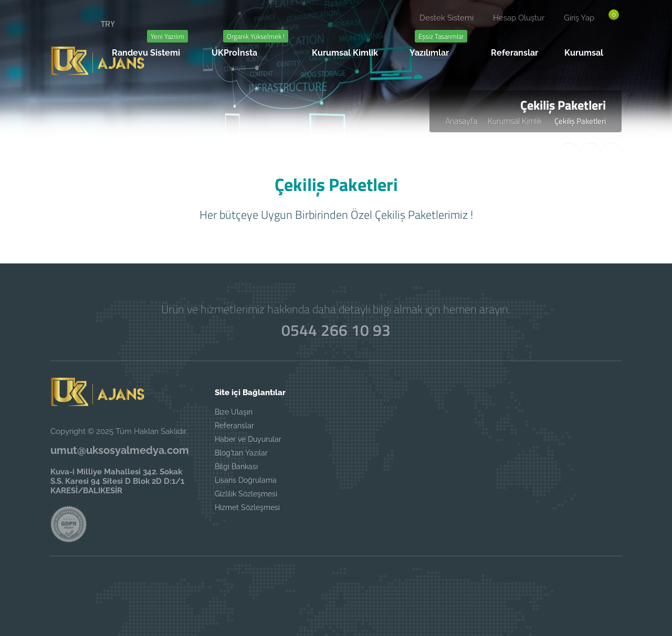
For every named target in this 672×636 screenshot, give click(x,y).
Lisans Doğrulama (246, 480)
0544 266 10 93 (336, 330)
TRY (108, 24)
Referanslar (234, 426)
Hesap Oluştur (519, 18)
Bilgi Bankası (236, 467)
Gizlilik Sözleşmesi (246, 494)
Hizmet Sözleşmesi (247, 507)
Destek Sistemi (447, 18)
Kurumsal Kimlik (516, 121)
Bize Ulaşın (234, 412)
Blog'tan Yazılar (241, 453)
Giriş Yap (579, 18)
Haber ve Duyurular (248, 439)
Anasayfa (461, 121)
